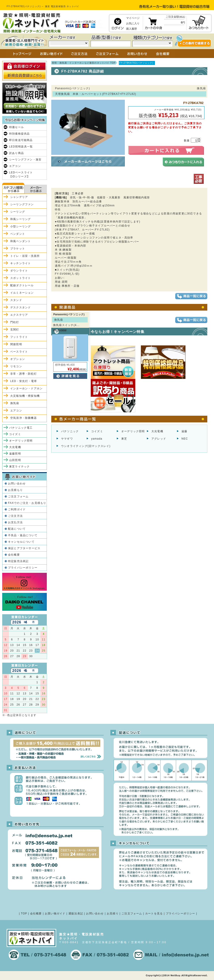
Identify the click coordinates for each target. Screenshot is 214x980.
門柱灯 (15, 322)
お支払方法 (15, 522)
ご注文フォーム (18, 496)
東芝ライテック (19, 467)
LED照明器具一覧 (21, 147)
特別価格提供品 (19, 134)
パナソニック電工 (21, 428)
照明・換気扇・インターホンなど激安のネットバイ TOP (84, 63)
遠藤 (184, 431)
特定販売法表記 (18, 561)
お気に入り (133, 23)
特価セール (16, 127)
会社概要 (14, 555)
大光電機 (157, 431)
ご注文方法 (15, 516)
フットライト (19, 337)
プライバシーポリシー (23, 568)
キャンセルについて (21, 542)
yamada (97, 439)
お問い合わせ (17, 484)
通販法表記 (76, 914)
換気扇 (15, 403)
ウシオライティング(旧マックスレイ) (86, 446)
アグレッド (159, 439)
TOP (24, 914)
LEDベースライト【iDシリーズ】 (21, 174)
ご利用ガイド (17, 509)
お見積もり (15, 490)
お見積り (113, 914)
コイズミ (97, 431)
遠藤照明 (15, 454)
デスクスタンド (21, 307)
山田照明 (15, 460)
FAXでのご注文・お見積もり (27, 503)
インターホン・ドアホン (26, 388)
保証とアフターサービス (24, 548)
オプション (18, 359)
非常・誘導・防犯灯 (24, 374)
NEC (185, 439)
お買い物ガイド (55, 914)
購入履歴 (132, 29)
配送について (17, 529)
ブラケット (18, 249)
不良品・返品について (23, 535)
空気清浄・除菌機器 (24, 418)
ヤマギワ (67, 439)
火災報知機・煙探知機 (25, 396)
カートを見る (154, 914)
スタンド (16, 300)
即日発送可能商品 (21, 140)
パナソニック (70, 431)
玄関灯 (15, 330)
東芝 (124, 439)
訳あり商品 (16, 153)
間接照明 (16, 344)
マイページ (133, 18)
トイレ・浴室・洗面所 (25, 256)
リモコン (16, 366)
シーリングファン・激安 (25, 160)
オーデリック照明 (133, 431)
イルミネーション (22, 293)
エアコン (15, 166)
